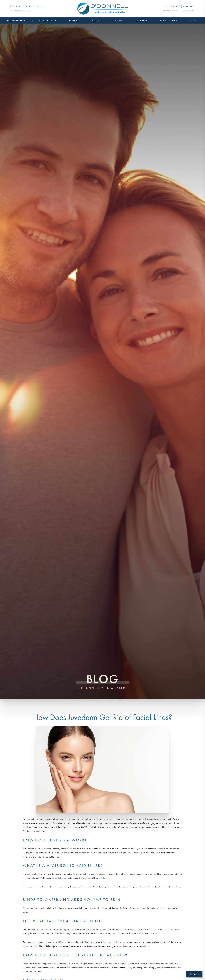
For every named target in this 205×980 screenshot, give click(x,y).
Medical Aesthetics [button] (48, 21)
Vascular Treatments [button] (16, 21)
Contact (194, 21)
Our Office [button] (74, 21)
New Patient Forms (169, 21)
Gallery (119, 21)
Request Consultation (26, 7)
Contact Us (194, 974)
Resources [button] (97, 21)
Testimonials (141, 21)
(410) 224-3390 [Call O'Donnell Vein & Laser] (185, 7)
